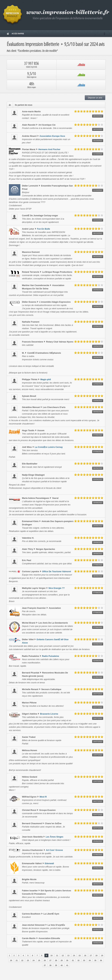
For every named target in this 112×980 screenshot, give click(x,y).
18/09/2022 (98, 357)
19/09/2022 (98, 346)
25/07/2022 (98, 694)
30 (67, 960)
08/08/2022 (98, 576)
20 (11, 960)
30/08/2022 (98, 503)
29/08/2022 (98, 526)
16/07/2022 (98, 742)
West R (43, 797)
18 (96, 955)
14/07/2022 (98, 755)
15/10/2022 (98, 141)
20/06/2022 (98, 868)
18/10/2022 (98, 129)
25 (39, 960)
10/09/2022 (98, 401)
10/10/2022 (98, 220)
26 (45, 960)
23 (28, 960)
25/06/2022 (98, 841)
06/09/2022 (98, 468)
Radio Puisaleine (51, 656)
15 (80, 955)
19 (102, 955)
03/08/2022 (98, 644)
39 (56, 965)
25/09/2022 (98, 290)
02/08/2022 (98, 661)
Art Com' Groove (54, 850)
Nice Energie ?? (57, 588)
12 (63, 955)
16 (85, 955)
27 (50, 960)
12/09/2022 (98, 384)
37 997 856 (32, 65)
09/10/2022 (98, 233)
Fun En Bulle (44, 229)
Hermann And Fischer (49, 149)
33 (84, 960)
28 (56, 960)
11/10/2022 (98, 154)
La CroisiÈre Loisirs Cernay (49, 447)
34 (90, 960)
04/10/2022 (98, 257)
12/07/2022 (98, 781)
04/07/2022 (98, 801)
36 (101, 960)
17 (91, 955)
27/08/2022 (98, 565)
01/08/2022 (98, 677)
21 (17, 960)
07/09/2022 (98, 435)
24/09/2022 (98, 306)
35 (95, 960)
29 (62, 960)
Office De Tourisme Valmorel (57, 571)
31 (73, 960)
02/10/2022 (98, 276)
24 (33, 960)
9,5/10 (32, 75)
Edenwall (49, 863)
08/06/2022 (98, 884)
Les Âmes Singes (54, 837)
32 (78, 960)
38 (50, 965)
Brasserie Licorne (49, 714)
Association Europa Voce (52, 136)
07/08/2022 (98, 593)
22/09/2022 (98, 326)
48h (32, 85)
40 (62, 965)
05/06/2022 (98, 929)
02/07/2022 (98, 828)
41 (67, 965)
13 (68, 955)
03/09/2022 (98, 479)
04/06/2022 (98, 943)
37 (45, 965)
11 (57, 955)
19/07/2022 (98, 718)
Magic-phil (46, 379)
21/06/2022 (98, 855)
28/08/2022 (98, 554)
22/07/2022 (98, 707)
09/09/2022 (98, 412)
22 (22, 960)
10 (51, 955)
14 (74, 955)
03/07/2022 (98, 815)
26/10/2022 (98, 116)
